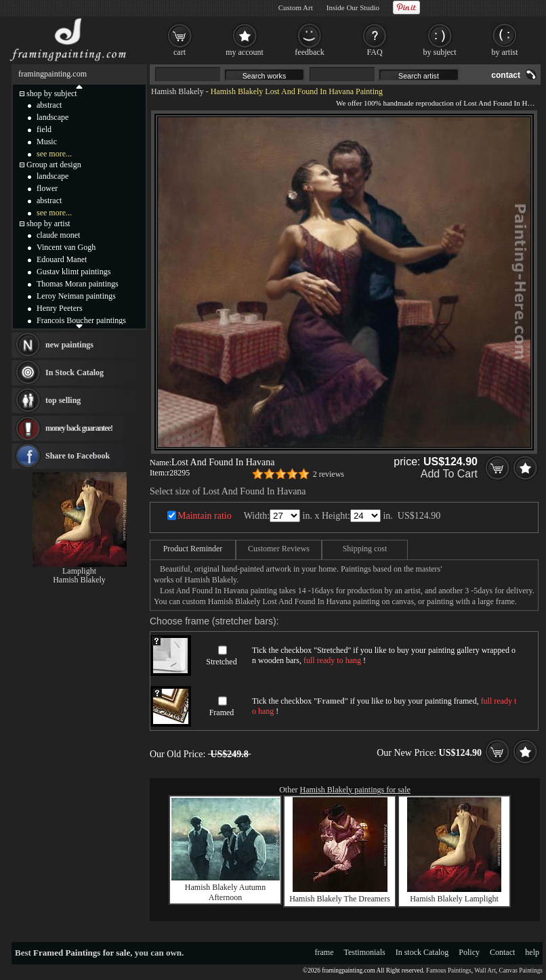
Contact (502, 952)
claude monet (58, 235)
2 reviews (329, 474)
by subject (440, 52)
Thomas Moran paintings (78, 284)
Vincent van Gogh (66, 247)
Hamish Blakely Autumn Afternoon (225, 892)
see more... (54, 154)
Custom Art (296, 7)
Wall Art (485, 971)
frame (324, 952)
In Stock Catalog (75, 372)
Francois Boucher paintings (81, 320)
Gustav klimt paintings (73, 272)
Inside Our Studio (353, 7)
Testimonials (365, 952)
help (532, 952)
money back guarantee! (79, 428)
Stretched (221, 662)
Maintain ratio (205, 516)
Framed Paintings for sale (82, 953)
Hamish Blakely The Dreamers (340, 899)
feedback (309, 52)
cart (180, 52)
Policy (469, 952)
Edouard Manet (62, 259)
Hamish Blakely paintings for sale (355, 790)
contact (506, 75)
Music (47, 142)
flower (47, 188)
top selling (63, 400)
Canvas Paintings (521, 971)
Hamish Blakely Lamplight (454, 899)
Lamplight (79, 571)
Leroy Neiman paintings (76, 296)
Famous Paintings (449, 971)
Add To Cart (449, 474)
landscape (52, 117)
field (44, 129)
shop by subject (52, 93)
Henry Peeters (60, 308)
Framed (222, 712)
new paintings (69, 345)
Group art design (54, 165)
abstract (49, 105)
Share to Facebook (78, 456)
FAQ (374, 52)
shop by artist (48, 223)
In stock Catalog (422, 952)
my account (245, 52)
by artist (505, 52)
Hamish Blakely (177, 91)
